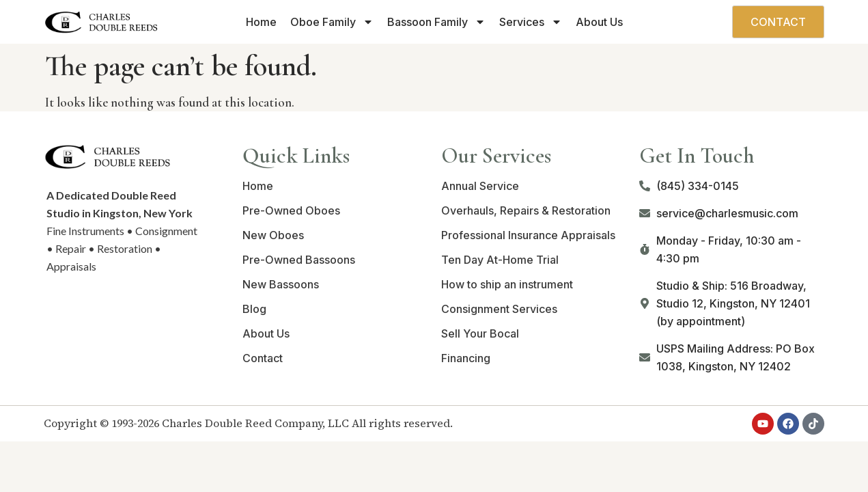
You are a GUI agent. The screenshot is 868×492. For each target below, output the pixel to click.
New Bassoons (281, 284)
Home (261, 22)
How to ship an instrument (507, 284)
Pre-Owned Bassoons (299, 260)
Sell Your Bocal (480, 333)
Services (531, 22)
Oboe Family (332, 22)
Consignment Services (499, 309)
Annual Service (480, 186)
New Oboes (273, 235)
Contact (263, 358)
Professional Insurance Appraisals (528, 235)
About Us (599, 22)
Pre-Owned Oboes (291, 210)
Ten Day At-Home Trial (500, 260)
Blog (254, 309)
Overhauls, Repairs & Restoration (526, 210)
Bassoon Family (436, 22)
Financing (466, 358)
